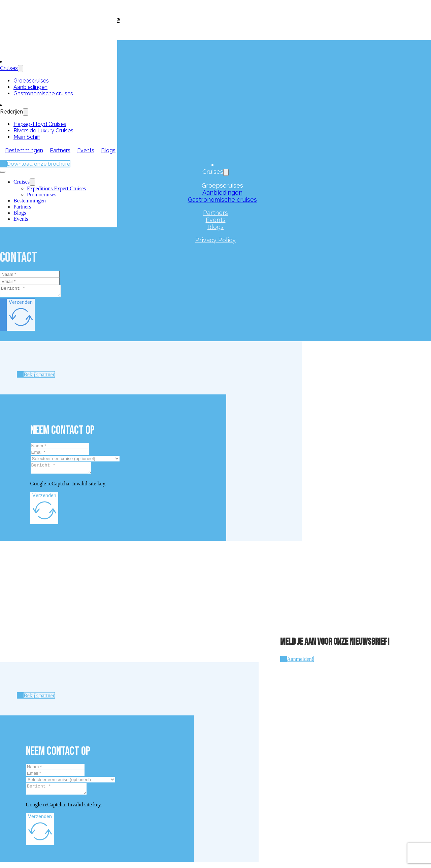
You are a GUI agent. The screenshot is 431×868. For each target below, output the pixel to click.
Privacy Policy (215, 240)
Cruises (9, 68)
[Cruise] (75, 461)
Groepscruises (31, 81)
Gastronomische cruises (43, 93)
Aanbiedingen (30, 87)
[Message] (34, 292)
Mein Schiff (27, 137)
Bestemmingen (24, 150)
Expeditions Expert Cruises (56, 188)
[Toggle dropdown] (21, 69)
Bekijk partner (39, 376)
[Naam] (30, 274)
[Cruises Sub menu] (32, 182)
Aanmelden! (300, 663)
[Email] (30, 281)
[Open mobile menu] (3, 172)
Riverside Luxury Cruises (43, 131)
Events (86, 150)
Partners (60, 150)
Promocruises (42, 195)
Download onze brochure (38, 164)
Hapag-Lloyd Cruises (40, 124)
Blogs (108, 150)
